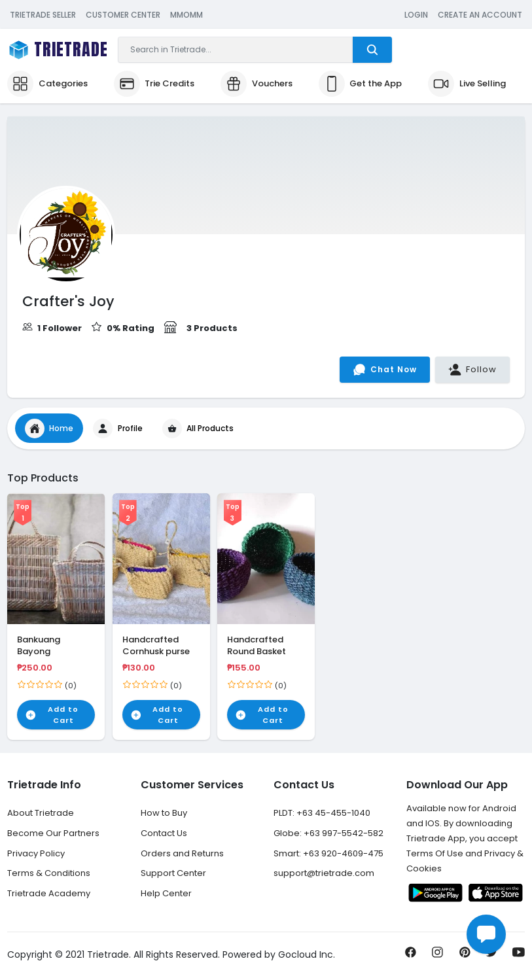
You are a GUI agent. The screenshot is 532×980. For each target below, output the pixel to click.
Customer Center (123, 15)
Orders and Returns (182, 853)
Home (49, 429)
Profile (118, 429)
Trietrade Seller (43, 15)
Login (416, 15)
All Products (198, 429)
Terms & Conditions (49, 873)
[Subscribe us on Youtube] (519, 955)
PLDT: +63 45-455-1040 (322, 813)
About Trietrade (41, 813)
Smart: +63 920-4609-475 (328, 853)
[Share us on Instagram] (437, 955)
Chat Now (385, 370)
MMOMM (186, 15)
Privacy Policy (36, 853)
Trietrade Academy (49, 893)
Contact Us (164, 833)
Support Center (173, 873)
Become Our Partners (53, 833)
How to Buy (164, 813)
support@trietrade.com (324, 873)
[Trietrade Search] (372, 50)
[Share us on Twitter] (492, 955)
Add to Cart (52, 715)
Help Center (166, 893)
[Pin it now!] (465, 955)
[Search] (236, 50)
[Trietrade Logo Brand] (58, 50)
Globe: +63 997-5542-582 (328, 833)
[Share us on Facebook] (411, 955)
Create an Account (480, 15)
